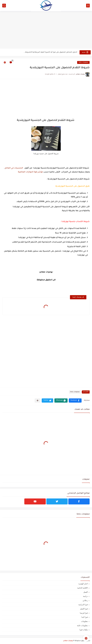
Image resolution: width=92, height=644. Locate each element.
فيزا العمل (84, 609)
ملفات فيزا (84, 630)
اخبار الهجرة (83, 584)
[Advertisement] (46, 30)
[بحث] (4, 6)
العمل (86, 592)
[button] (75, 401)
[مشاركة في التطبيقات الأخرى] (38, 401)
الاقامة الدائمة (82, 588)
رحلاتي (85, 600)
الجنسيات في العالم (14, 168)
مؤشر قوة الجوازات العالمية (30, 172)
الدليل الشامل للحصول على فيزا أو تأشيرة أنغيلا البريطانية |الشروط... (50, 52)
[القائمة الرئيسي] (88, 6)
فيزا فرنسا (84, 613)
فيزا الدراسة (83, 605)
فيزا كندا (85, 617)
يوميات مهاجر (68, 641)
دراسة (85, 596)
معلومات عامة (83, 62)
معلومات (84, 621)
